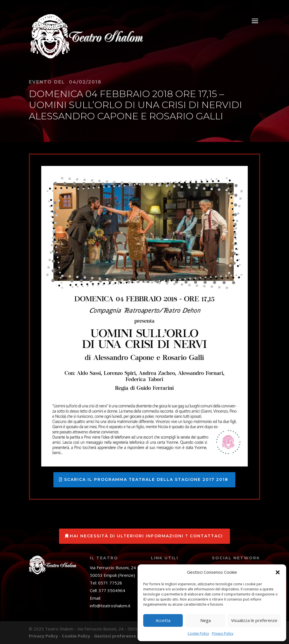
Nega (206, 620)
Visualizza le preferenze (254, 620)
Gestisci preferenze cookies (124, 636)
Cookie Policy (198, 633)
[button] (278, 572)
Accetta (163, 620)
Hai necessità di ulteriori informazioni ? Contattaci (146, 536)
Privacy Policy (223, 633)
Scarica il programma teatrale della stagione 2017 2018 (146, 479)
